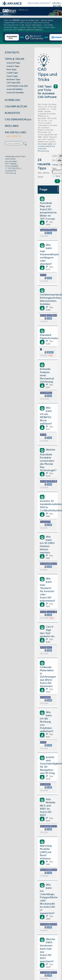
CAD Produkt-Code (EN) (17, 86)
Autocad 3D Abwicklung (10, 172)
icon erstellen (11, 161)
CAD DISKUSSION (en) (19, 119)
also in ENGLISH (14, 136)
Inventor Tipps (25, 27)
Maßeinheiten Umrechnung (16, 23)
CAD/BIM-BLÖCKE (16, 106)
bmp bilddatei (12, 166)
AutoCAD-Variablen (15, 93)
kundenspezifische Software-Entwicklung (46, 149)
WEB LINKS (12, 126)
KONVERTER (12, 113)
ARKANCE (33, 3)
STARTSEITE (12, 52)
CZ (54, 3)
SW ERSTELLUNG (16, 132)
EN (55, 6)
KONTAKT (45, 3)
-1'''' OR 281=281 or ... (14, 168)
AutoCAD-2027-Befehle (14, 30)
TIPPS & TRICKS (15, 59)
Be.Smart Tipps (13, 79)
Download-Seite (45, 144)
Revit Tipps (38, 27)
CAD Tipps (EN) (13, 83)
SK (58, 3)
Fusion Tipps (49, 27)
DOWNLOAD (12, 100)
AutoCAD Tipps (11, 27)
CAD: (55, 156)
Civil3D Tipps (12, 73)
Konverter (48, 25)
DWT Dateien (11, 164)
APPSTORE (10, 159)
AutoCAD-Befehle (14, 89)
